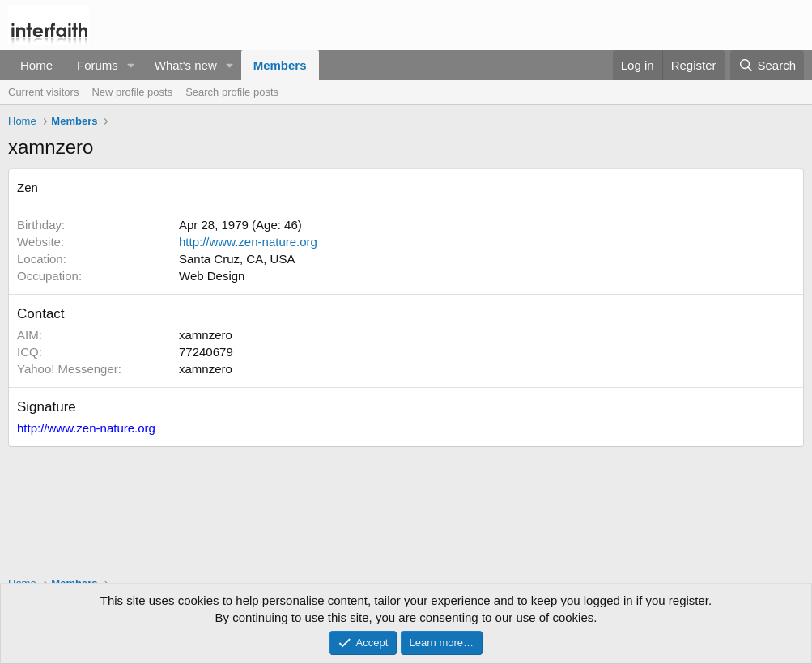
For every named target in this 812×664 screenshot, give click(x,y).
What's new (186, 65)
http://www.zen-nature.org (248, 242)
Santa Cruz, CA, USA (237, 259)
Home (36, 65)
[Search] (767, 65)
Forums (98, 65)
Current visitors (43, 92)
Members (280, 65)
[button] (131, 65)
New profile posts (132, 92)
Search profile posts (232, 92)
